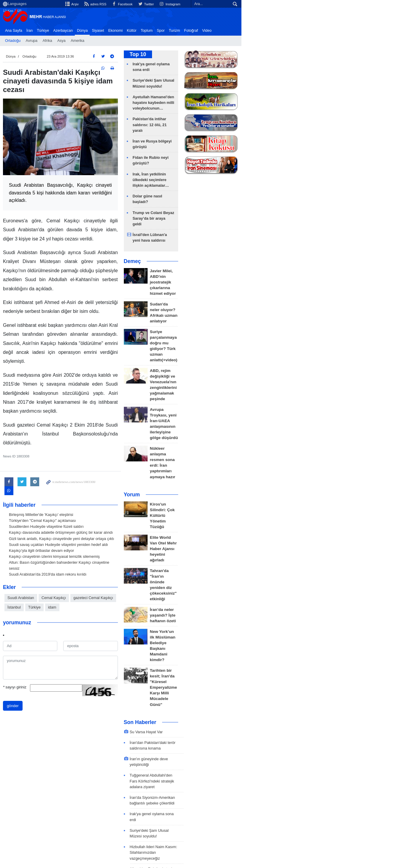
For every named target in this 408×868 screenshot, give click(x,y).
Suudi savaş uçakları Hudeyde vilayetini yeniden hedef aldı (72, 500)
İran (44, 31)
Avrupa (46, 41)
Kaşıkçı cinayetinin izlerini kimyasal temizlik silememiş (68, 512)
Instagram (321, 4)
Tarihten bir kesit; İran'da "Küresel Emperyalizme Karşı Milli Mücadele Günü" (261, 474)
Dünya (96, 31)
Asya (75, 41)
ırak (151, 801)
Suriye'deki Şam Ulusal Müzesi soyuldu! (252, 76)
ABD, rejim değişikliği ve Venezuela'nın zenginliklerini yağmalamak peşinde (260, 285)
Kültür (146, 31)
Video (221, 31)
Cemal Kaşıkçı (68, 547)
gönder (27, 646)
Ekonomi (129, 31)
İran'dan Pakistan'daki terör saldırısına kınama (252, 518)
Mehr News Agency (50, 18)
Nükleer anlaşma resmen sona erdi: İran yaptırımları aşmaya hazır (262, 329)
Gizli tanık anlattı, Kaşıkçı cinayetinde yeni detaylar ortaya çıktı (75, 494)
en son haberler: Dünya (47, 789)
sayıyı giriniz (29, 627)
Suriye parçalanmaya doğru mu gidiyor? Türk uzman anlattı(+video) (263, 263)
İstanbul (141, 547)
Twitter (296, 4)
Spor (175, 31)
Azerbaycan (77, 31)
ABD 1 (29, 801)
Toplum (161, 31)
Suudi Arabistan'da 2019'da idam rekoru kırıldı (62, 524)
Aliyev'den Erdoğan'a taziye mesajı (242, 610)
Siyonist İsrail (61, 801)
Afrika (61, 41)
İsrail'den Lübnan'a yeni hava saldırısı (250, 185)
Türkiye (57, 31)
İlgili (388, 828)
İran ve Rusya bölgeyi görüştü (243, 120)
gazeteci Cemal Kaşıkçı (107, 547)
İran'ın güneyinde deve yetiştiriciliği (242, 528)
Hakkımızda (341, 828)
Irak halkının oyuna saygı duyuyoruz (243, 670)
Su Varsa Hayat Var (229, 507)
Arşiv (218, 4)
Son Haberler (223, 497)
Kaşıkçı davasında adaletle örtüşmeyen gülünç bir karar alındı (75, 488)
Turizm (188, 31)
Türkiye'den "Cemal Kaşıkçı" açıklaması (56, 476)
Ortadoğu (27, 41)
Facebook (271, 4)
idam (179, 547)
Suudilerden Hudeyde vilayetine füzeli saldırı (60, 482)
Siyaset (112, 31)
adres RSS (242, 4)
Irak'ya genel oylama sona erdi (243, 65)
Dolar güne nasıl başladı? (239, 158)
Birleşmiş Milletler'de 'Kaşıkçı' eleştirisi (55, 470)
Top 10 (221, 56)
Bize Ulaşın (368, 828)
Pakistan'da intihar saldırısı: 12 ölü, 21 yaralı (250, 692)
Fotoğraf (205, 31)
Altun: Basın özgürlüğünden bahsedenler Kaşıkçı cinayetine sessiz (79, 518)
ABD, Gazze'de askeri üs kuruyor (241, 681)
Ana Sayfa (28, 31)
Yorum (215, 352)
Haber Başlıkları (243, 31)
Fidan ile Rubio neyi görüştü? (243, 130)
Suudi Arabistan (35, 547)
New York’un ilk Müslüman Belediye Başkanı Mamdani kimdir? (259, 452)
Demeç (216, 206)
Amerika (91, 41)
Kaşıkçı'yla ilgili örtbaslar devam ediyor (55, 506)
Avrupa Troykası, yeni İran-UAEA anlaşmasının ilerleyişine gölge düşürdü (264, 307)
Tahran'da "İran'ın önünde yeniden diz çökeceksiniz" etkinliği (258, 409)
